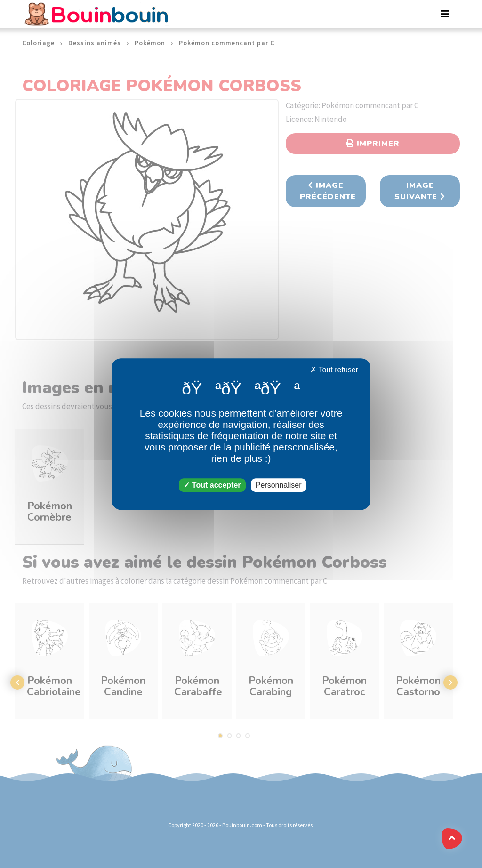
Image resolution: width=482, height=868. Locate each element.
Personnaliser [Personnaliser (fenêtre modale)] (279, 485)
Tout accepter (212, 485)
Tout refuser (334, 370)
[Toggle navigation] (445, 14)
